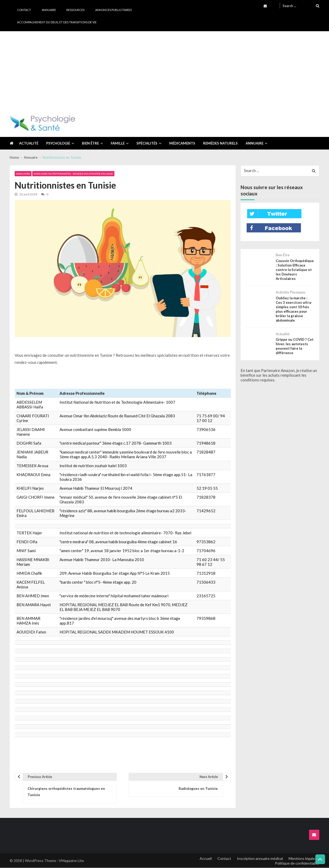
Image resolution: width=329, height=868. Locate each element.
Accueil (205, 859)
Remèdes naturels (220, 143)
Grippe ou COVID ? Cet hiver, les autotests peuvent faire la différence (295, 346)
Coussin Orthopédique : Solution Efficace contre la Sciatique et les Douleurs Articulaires (295, 270)
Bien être (90, 143)
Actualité (29, 143)
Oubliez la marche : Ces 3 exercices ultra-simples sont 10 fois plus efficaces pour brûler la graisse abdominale (295, 309)
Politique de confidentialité (297, 863)
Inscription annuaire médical (260, 859)
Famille (118, 143)
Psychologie (58, 143)
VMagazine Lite (71, 861)
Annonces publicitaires (113, 10)
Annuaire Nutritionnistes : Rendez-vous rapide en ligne (74, 174)
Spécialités (147, 143)
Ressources (75, 10)
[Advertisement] (164, 71)
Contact (24, 10)
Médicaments (182, 143)
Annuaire (49, 10)
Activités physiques (291, 292)
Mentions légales (303, 859)
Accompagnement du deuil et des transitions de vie (57, 22)
